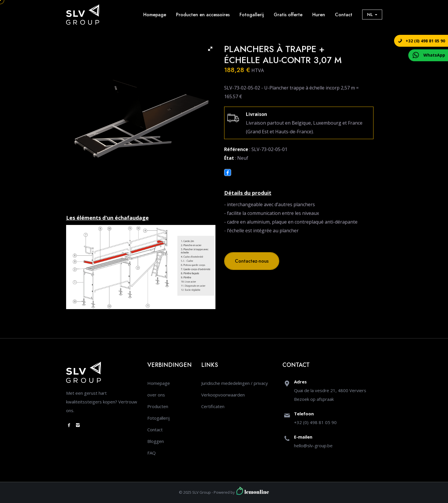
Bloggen (156, 441)
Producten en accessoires (203, 15)
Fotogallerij (252, 15)
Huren (319, 15)
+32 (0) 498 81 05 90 (425, 41)
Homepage (155, 15)
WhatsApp (434, 55)
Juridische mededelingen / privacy (235, 383)
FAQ (152, 453)
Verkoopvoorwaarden (223, 395)
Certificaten (213, 406)
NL (372, 15)
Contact (344, 15)
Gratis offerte (288, 15)
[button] (210, 49)
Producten (158, 406)
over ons (156, 395)
